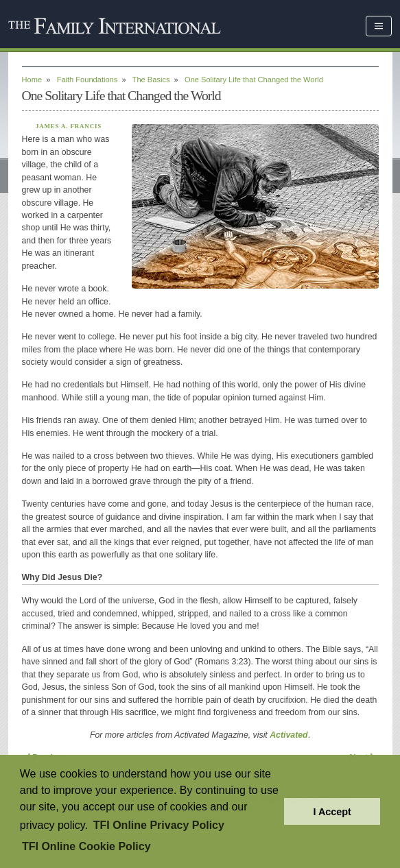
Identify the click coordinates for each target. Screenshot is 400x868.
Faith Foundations (87, 80)
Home (32, 80)
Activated (289, 735)
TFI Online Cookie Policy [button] (86, 846)
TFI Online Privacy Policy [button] (159, 825)
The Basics (151, 80)
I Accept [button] (332, 812)
